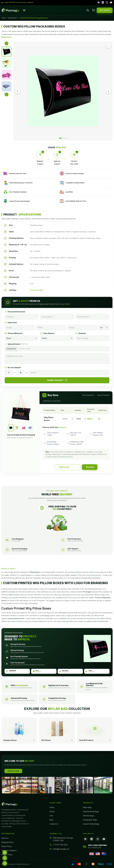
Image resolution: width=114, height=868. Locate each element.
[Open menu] (24, 10)
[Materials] (22, 338)
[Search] (88, 10)
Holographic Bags (90, 820)
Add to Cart (68, 467)
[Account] (5, 858)
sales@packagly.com (61, 849)
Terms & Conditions (9, 850)
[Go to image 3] (65, 138)
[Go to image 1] (60, 138)
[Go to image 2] (63, 138)
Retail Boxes (13, 18)
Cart (51, 816)
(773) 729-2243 (36, 290)
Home (4, 18)
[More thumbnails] (7, 94)
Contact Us (54, 824)
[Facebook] (98, 3)
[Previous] (5, 428)
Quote (52, 811)
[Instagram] (107, 3)
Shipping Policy (7, 842)
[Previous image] (17, 91)
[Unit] (104, 327)
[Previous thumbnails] (7, 43)
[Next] (36, 428)
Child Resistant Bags (91, 811)
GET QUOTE (105, 10)
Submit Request (57, 380)
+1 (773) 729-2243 (60, 845)
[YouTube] (111, 3)
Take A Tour (13, 771)
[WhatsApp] (5, 852)
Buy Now (86, 467)
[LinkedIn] (102, 3)
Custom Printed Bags (91, 824)
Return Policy (7, 846)
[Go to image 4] (66, 138)
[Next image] (108, 91)
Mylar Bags (87, 807)
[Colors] (57, 338)
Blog (51, 820)
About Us (5, 838)
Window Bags (88, 816)
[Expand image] (108, 46)
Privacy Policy (7, 855)
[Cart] (93, 10)
